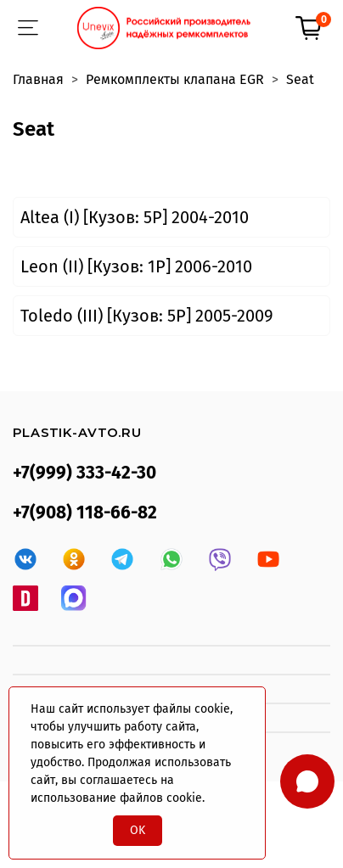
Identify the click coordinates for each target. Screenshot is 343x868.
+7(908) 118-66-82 (85, 513)
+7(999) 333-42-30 (84, 473)
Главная (38, 79)
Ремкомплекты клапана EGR (175, 79)
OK (138, 830)
